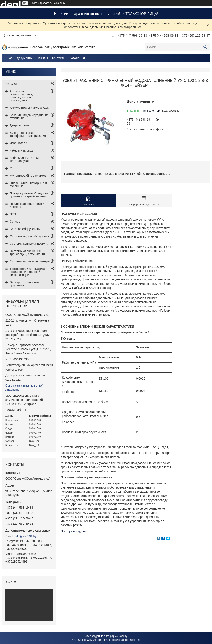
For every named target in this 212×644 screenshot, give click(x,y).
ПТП (13, 214)
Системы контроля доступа (29, 244)
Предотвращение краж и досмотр (27, 205)
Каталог (75, 58)
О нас (8, 58)
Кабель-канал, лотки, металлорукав (25, 159)
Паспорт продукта (73, 531)
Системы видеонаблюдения (29, 236)
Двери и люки (19, 125)
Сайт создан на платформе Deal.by (106, 636)
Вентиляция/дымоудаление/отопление (30, 117)
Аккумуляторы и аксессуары (30, 108)
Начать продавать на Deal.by (48, 3)
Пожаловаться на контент (126, 640)
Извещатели (18, 143)
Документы (24, 58)
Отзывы (42, 58)
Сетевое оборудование (26, 229)
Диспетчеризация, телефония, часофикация (28, 134)
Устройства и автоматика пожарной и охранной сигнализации (27, 272)
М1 (12, 168)
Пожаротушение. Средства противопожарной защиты (29, 195)
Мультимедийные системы (28, 176)
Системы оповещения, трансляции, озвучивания (28, 252)
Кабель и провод (21, 150)
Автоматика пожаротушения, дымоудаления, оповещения (21, 96)
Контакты (59, 58)
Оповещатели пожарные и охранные (28, 184)
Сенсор (15, 222)
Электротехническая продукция (24, 284)
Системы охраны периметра (30, 261)
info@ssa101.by (26, 536)
